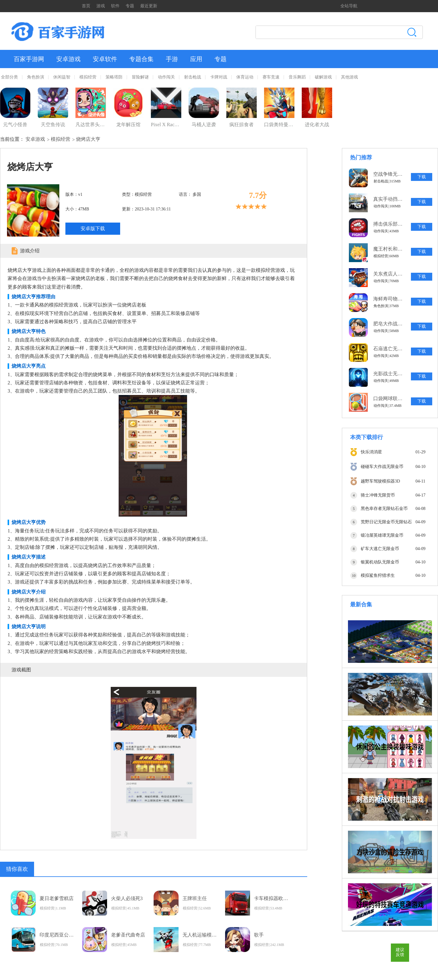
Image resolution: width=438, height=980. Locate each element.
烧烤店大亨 (88, 139)
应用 (196, 59)
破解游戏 (323, 77)
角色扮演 (36, 77)
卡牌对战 (219, 77)
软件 (115, 6)
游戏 (101, 6)
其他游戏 (349, 77)
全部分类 (9, 77)
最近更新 (149, 6)
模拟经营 (88, 77)
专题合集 (141, 59)
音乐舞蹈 (297, 77)
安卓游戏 (68, 59)
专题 (130, 6)
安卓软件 (105, 59)
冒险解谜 (140, 77)
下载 (422, 177)
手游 (172, 59)
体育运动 (245, 77)
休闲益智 (62, 77)
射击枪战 (193, 77)
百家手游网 (29, 59)
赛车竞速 (271, 77)
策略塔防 (114, 77)
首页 (86, 6)
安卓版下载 (93, 229)
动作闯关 (166, 77)
